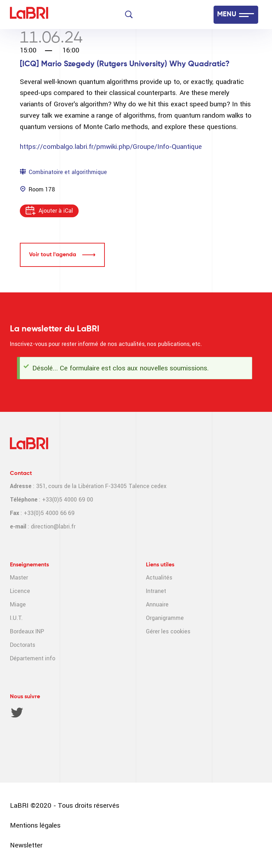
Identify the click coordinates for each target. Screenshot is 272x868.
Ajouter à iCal (56, 211)
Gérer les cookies (168, 631)
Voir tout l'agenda (53, 255)
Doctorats (22, 645)
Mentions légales (35, 825)
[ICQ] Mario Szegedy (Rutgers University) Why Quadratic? (125, 64)
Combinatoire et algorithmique (68, 172)
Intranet (156, 591)
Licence (20, 591)
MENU (227, 15)
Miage (18, 604)
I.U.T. (16, 618)
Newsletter (26, 845)
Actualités (159, 578)
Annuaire (157, 604)
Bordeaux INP (27, 631)
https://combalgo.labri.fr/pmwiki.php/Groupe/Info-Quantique (111, 147)
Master (19, 578)
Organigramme (165, 618)
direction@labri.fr (53, 527)
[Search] (129, 15)
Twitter (17, 712)
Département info (33, 658)
